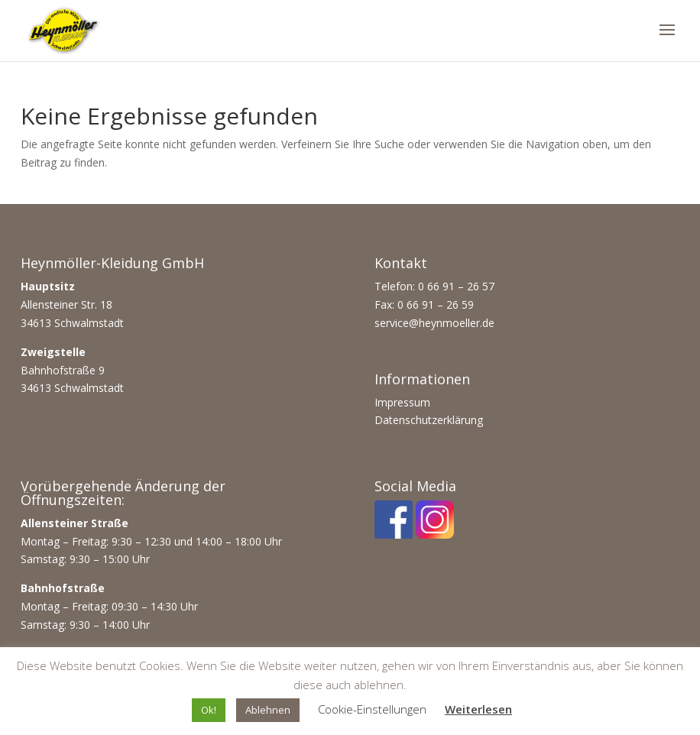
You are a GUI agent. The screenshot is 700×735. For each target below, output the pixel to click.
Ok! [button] (209, 710)
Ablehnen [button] (268, 710)
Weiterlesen (478, 709)
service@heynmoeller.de (434, 323)
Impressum (402, 402)
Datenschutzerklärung (429, 420)
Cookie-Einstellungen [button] (372, 709)
